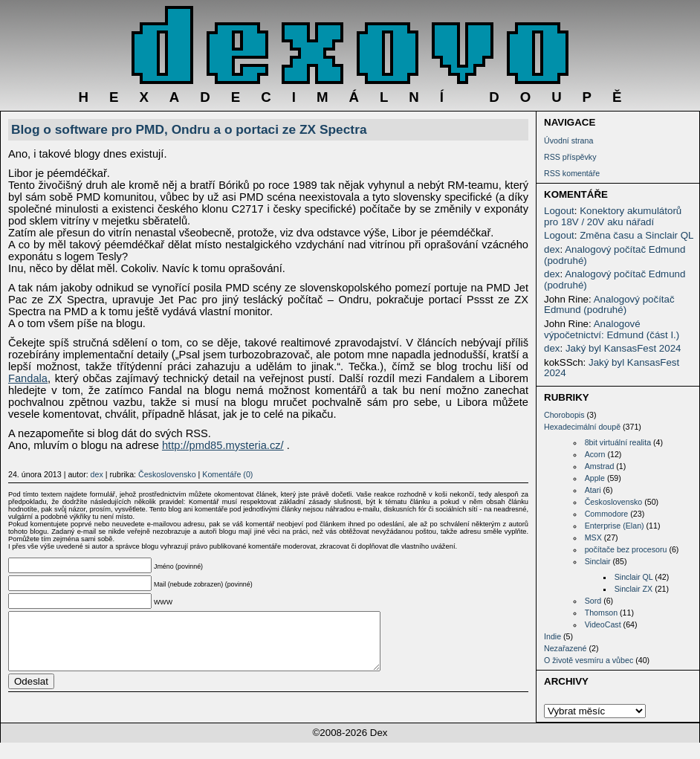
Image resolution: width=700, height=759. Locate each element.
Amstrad (600, 466)
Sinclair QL (634, 577)
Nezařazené (565, 648)
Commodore (607, 514)
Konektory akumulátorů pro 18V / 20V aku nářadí (613, 216)
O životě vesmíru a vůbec (589, 660)
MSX (593, 537)
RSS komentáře (572, 173)
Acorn (595, 454)
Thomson (601, 613)
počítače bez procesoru (626, 549)
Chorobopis (564, 415)
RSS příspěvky (570, 157)
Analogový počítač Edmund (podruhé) (615, 255)
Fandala (28, 378)
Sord (593, 601)
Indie (552, 636)
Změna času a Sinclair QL (636, 235)
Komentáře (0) (227, 474)
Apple (595, 478)
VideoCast (603, 624)
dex (552, 249)
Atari (593, 490)
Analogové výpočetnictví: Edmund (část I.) (612, 329)
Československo (614, 502)
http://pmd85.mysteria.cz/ (223, 445)
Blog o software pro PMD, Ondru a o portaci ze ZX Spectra (189, 129)
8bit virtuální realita (618, 442)
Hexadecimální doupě (582, 427)
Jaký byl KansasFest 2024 (623, 348)
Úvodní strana (568, 141)
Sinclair (598, 561)
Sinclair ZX (634, 589)
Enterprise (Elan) (615, 526)
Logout (559, 211)
